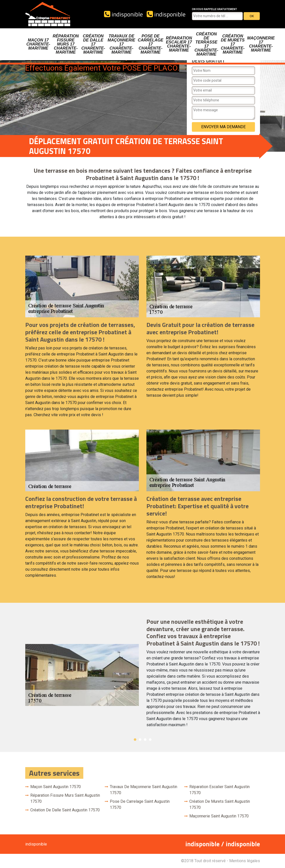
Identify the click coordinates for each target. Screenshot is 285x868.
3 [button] (145, 740)
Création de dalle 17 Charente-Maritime (93, 44)
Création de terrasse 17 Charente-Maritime (206, 44)
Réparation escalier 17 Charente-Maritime (179, 44)
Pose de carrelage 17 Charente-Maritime (151, 44)
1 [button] (135, 740)
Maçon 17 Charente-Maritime (38, 44)
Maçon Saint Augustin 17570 (56, 787)
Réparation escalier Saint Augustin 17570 (219, 790)
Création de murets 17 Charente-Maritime (233, 44)
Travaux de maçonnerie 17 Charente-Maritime (121, 44)
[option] (143, 675)
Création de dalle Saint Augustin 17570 (65, 810)
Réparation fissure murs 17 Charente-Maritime (66, 44)
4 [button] (150, 740)
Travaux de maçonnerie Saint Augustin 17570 (144, 790)
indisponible (123, 14)
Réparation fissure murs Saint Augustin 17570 (65, 798)
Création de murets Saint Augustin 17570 (220, 804)
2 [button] (140, 740)
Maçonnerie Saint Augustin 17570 (219, 816)
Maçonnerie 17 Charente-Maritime (261, 44)
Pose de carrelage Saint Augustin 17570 (140, 804)
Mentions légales (245, 861)
